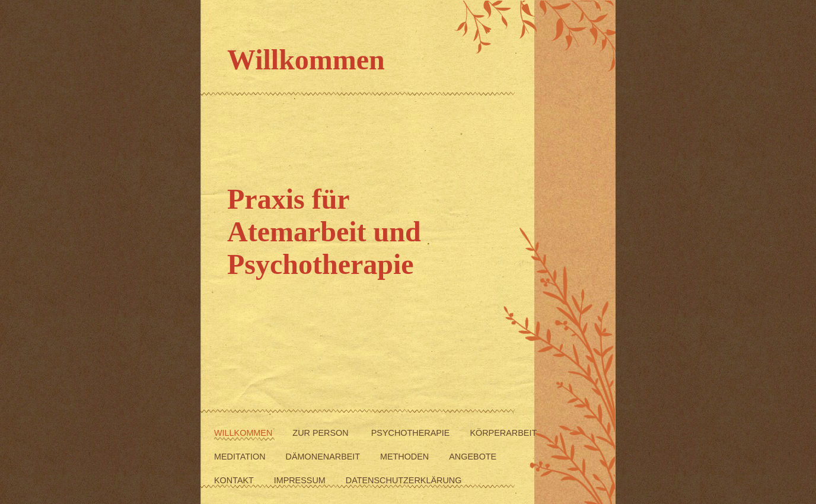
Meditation (241, 457)
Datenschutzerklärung (404, 480)
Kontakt (235, 480)
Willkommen (244, 433)
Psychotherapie (412, 433)
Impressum (301, 480)
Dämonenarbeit (324, 457)
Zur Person (323, 433)
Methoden (406, 457)
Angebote (473, 457)
